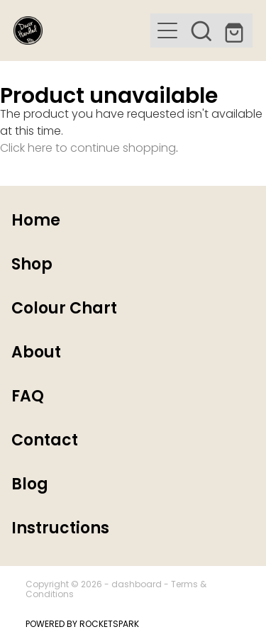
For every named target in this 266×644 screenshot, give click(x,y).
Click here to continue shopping (88, 149)
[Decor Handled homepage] (82, 30)
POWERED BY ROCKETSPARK (82, 625)
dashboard (137, 585)
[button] (167, 30)
